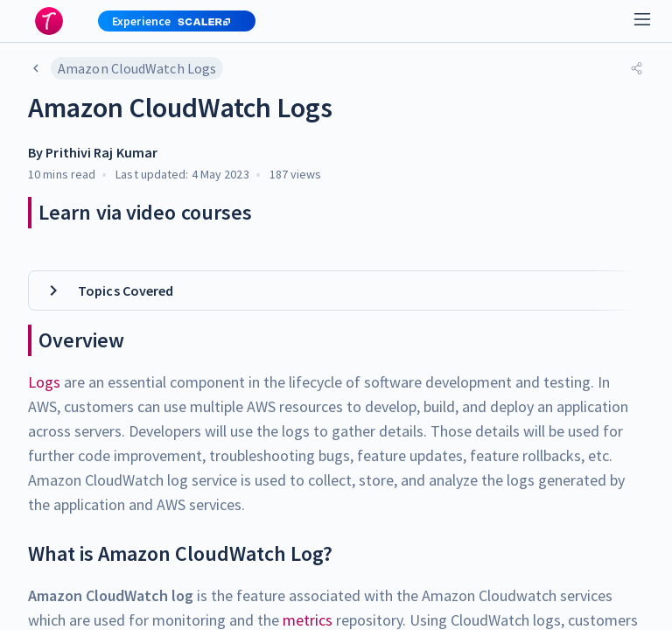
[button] (170, 21)
